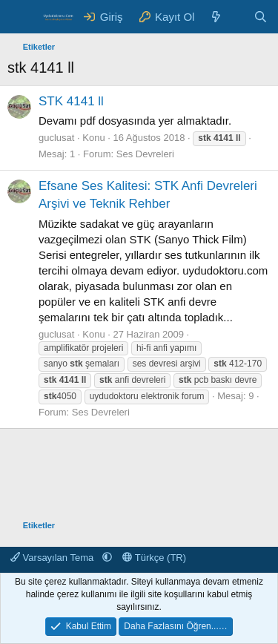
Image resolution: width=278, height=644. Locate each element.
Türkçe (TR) (154, 558)
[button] (107, 558)
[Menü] (20, 17)
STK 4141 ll (71, 101)
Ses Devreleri (145, 154)
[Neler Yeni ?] (216, 17)
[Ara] (261, 17)
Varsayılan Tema (53, 558)
